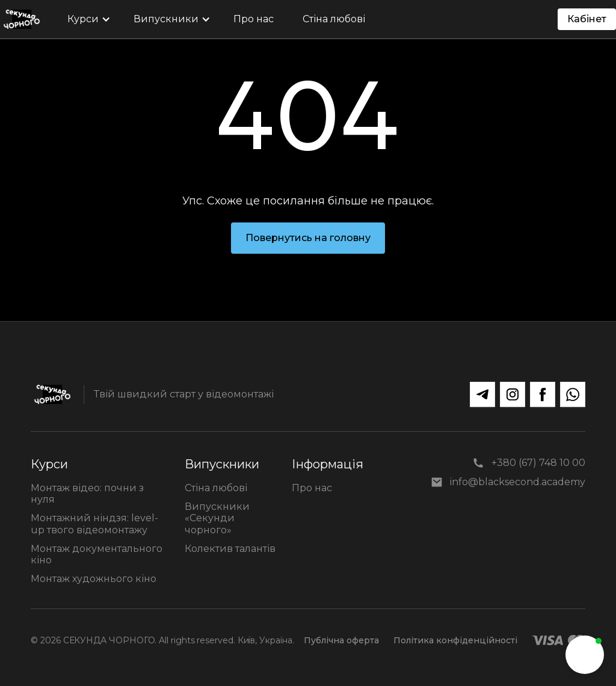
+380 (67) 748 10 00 (538, 463)
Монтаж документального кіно (97, 554)
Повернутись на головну (308, 238)
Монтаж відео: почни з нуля (87, 494)
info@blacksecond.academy (518, 482)
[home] (22, 19)
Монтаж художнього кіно (94, 579)
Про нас (312, 488)
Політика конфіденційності (455, 640)
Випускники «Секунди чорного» (217, 518)
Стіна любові (216, 488)
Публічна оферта (341, 640)
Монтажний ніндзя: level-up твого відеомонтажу (94, 524)
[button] (86, 19)
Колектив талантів (230, 549)
